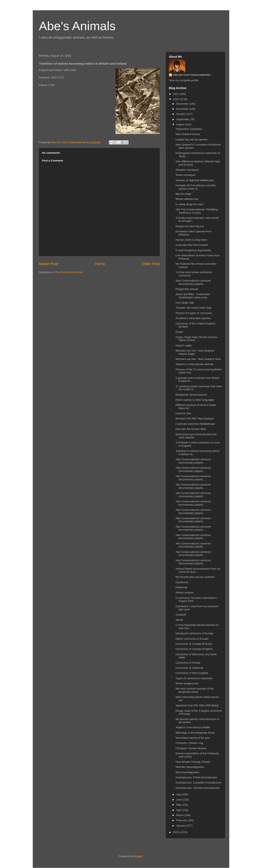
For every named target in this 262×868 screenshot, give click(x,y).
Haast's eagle (183, 345)
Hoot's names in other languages (195, 400)
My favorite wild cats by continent (195, 577)
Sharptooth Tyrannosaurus (191, 395)
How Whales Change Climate (193, 762)
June (180, 800)
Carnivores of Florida (188, 663)
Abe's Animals (77, 26)
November (183, 109)
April (179, 810)
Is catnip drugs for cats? (190, 204)
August (181, 124)
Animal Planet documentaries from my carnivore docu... (198, 570)
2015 (176, 832)
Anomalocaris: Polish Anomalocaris (196, 777)
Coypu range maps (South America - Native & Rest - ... (197, 339)
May (179, 805)
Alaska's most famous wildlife (193, 727)
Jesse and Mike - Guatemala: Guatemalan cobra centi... (193, 296)
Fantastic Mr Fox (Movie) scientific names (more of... (196, 187)
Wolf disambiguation (187, 772)
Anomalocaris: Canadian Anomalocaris (198, 783)
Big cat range (183, 194)
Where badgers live (187, 683)
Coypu (179, 332)
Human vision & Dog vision (191, 240)
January (181, 826)
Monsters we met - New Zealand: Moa (198, 359)
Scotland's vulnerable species (193, 318)
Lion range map (185, 303)
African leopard (184, 593)
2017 (176, 94)
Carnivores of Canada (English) (194, 649)
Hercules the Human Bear (191, 429)
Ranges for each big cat (189, 226)
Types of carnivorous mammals (194, 678)
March (180, 815)
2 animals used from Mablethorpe (195, 424)
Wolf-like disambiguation (190, 767)
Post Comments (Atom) (69, 272)
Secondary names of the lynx (193, 738)
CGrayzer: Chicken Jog (189, 743)
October (181, 114)
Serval (179, 620)
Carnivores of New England (192, 673)
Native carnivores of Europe (192, 639)
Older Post (151, 264)
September (183, 119)
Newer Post (49, 264)
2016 (176, 99)
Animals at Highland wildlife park (195, 180)
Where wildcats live (187, 199)
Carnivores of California (189, 668)
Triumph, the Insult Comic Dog (193, 308)
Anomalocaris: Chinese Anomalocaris (197, 788)
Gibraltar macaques (187, 170)
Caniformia (182, 582)
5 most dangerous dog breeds (193, 250)
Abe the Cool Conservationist (192, 75)
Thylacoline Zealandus (189, 129)
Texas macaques (185, 175)
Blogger (138, 856)
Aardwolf (181, 615)
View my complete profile (184, 80)
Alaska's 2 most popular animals (194, 364)
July (179, 794)
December (183, 104)
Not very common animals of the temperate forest (194, 690)
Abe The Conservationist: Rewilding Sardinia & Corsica (196, 211)
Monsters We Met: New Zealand (194, 419)
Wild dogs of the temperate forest (195, 733)
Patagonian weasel (187, 289)
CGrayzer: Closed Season (191, 748)
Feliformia (181, 587)
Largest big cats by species (191, 139)
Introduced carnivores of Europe (194, 633)
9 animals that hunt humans (192, 245)
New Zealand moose (188, 134)
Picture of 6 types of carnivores (194, 313)
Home (100, 264)
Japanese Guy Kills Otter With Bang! (197, 705)
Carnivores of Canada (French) (194, 644)
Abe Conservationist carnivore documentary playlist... (193, 282)
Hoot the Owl (183, 413)
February (182, 820)
